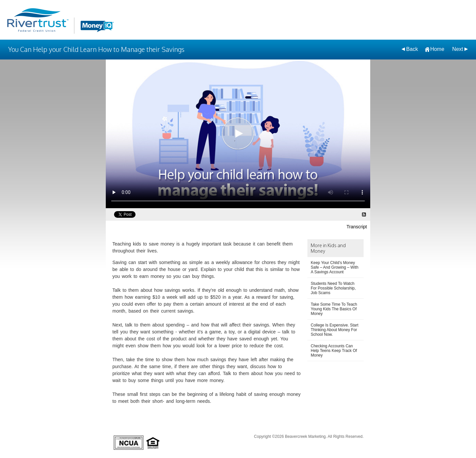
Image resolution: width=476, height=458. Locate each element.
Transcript (357, 227)
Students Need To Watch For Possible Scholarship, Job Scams (333, 288)
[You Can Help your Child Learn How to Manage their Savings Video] (238, 134)
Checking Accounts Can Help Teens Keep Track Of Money (334, 351)
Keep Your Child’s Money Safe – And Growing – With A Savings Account (335, 267)
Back (412, 49)
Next (458, 49)
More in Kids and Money (328, 248)
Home (437, 49)
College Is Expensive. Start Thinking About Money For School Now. (335, 330)
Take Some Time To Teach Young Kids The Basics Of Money (334, 309)
